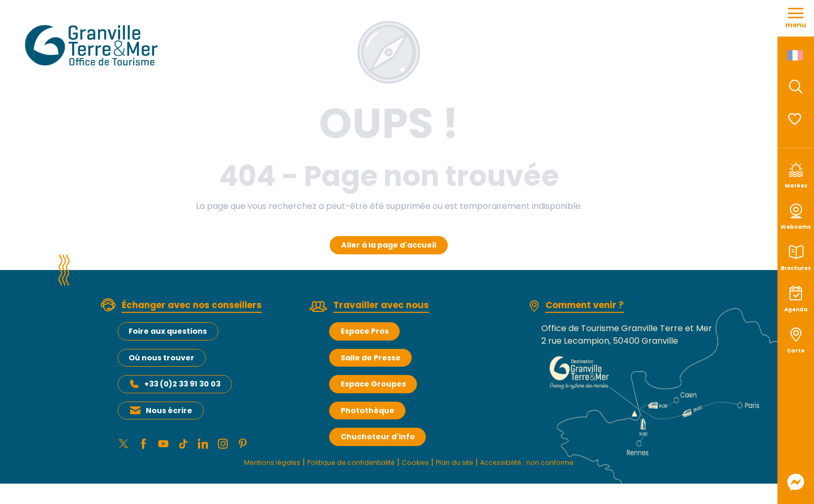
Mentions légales (243, 465)
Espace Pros (365, 331)
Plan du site (462, 465)
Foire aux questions (168, 331)
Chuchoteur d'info (378, 437)
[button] (796, 87)
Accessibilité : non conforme (550, 465)
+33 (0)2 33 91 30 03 (182, 384)
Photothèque (368, 411)
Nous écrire (169, 411)
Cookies (416, 465)
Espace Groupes (373, 384)
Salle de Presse (371, 358)
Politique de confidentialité (339, 465)
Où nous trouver (161, 358)
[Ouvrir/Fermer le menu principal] (796, 18)
